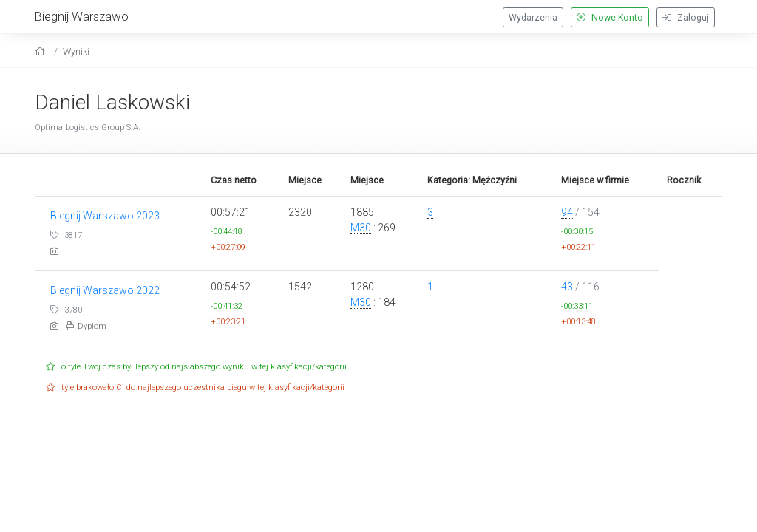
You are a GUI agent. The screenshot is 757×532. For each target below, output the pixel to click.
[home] (42, 51)
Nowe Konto (610, 18)
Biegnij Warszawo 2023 (105, 216)
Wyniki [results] (76, 51)
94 (567, 212)
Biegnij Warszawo (82, 16)
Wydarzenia (533, 18)
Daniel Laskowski (112, 102)
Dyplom (86, 326)
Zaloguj (686, 18)
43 (567, 287)
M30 (361, 228)
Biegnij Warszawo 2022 (105, 290)
